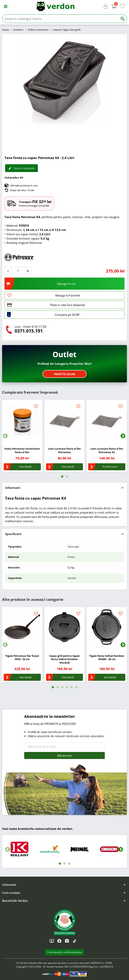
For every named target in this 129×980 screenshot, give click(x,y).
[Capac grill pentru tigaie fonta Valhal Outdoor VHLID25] (64, 627)
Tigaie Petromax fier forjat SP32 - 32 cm (22, 658)
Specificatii (13, 534)
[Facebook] (59, 941)
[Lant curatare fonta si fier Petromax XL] (107, 420)
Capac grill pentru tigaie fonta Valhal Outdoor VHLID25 (64, 659)
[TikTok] (75, 941)
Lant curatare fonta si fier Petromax (64, 450)
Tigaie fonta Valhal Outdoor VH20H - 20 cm (107, 658)
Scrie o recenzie (21, 168)
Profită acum (64, 374)
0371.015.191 (29, 331)
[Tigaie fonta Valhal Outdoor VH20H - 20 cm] (107, 627)
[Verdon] (56, 6)
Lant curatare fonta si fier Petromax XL (107, 450)
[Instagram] (67, 941)
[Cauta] (60, 19)
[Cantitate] (18, 271)
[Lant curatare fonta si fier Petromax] (64, 420)
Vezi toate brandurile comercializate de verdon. (38, 829)
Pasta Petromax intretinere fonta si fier (22, 450)
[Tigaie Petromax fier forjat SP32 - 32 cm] (22, 627)
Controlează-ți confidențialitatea (65, 952)
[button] (6, 6)
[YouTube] (52, 941)
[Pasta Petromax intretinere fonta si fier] (22, 420)
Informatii (13, 488)
